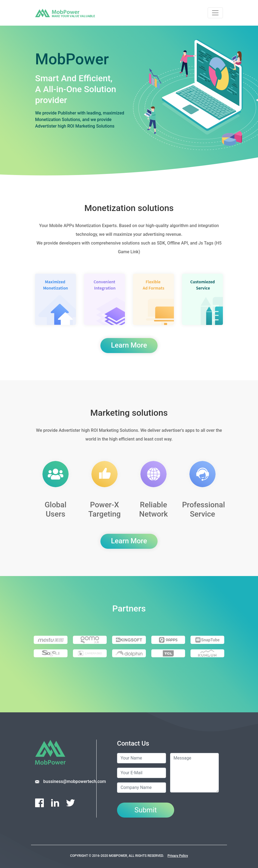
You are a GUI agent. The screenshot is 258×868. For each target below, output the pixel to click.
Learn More (129, 345)
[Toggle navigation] (215, 13)
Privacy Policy (178, 856)
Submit (146, 810)
